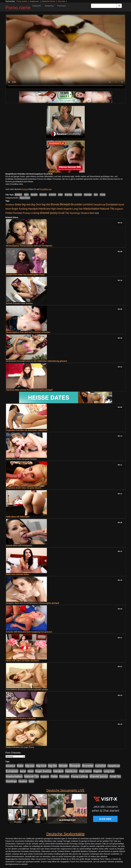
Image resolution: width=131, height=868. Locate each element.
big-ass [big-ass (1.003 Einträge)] (26, 204)
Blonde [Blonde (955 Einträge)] (55, 204)
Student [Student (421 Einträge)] (85, 213)
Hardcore (78, 195)
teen (96, 195)
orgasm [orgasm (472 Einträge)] (119, 209)
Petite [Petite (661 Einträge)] (9, 213)
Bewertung (49, 6)
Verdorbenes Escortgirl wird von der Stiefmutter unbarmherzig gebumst (37, 361)
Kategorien (37, 6)
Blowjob (34, 195)
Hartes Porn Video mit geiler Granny (21, 459)
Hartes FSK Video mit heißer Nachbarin (23, 661)
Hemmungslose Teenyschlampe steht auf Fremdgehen (29, 246)
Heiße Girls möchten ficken (18, 574)
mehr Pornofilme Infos (14, 184)
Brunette (43, 195)
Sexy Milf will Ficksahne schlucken (21, 718)
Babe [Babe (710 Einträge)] (18, 204)
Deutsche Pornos (48, 1)
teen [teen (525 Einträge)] (92, 213)
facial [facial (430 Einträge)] (121, 205)
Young (103, 195)
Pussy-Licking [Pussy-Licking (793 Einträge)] (31, 213)
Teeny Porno (25, 198)
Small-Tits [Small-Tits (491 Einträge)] (64, 213)
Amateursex (34, 1)
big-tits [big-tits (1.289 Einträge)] (46, 204)
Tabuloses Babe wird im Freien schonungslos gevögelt (29, 390)
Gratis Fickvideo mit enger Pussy (20, 747)
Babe (26, 195)
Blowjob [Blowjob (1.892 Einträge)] (65, 204)
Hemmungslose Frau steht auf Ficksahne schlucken (28, 332)
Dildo (60, 195)
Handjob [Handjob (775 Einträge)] (33, 209)
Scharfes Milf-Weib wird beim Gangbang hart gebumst (29, 632)
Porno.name (18, 8)
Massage (88, 195)
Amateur (18, 195)
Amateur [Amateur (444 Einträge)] (10, 205)
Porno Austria (22, 1)
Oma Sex (61, 1)
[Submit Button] (119, 6)
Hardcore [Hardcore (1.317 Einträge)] (44, 209)
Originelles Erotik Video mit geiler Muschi (24, 488)
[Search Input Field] (104, 6)
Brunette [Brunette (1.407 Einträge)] (76, 204)
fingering (68, 195)
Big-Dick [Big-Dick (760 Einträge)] (36, 204)
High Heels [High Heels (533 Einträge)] (57, 209)
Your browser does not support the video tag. (66, 52)
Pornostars (62, 6)
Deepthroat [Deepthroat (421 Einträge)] (99, 205)
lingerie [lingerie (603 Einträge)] (68, 209)
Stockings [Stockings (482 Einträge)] (75, 213)
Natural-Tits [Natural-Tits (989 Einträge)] (107, 209)
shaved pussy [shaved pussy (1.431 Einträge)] (49, 213)
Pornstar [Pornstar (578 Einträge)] (17, 213)
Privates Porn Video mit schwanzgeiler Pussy (25, 275)
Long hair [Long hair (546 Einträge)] (78, 209)
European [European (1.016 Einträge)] (112, 204)
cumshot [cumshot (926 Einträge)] (88, 204)
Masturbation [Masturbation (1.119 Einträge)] (92, 209)
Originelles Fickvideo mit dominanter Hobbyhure (27, 430)
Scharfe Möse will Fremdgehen (19, 546)
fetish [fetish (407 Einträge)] (8, 209)
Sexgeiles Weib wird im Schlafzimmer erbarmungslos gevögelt (33, 603)
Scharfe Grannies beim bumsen (19, 303)
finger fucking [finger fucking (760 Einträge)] (20, 209)
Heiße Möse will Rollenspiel (18, 517)
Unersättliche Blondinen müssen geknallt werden (27, 690)
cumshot (52, 195)
